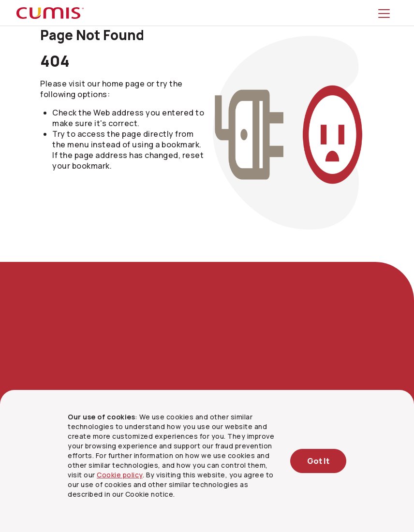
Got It (318, 461)
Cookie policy (120, 475)
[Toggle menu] (386, 13)
